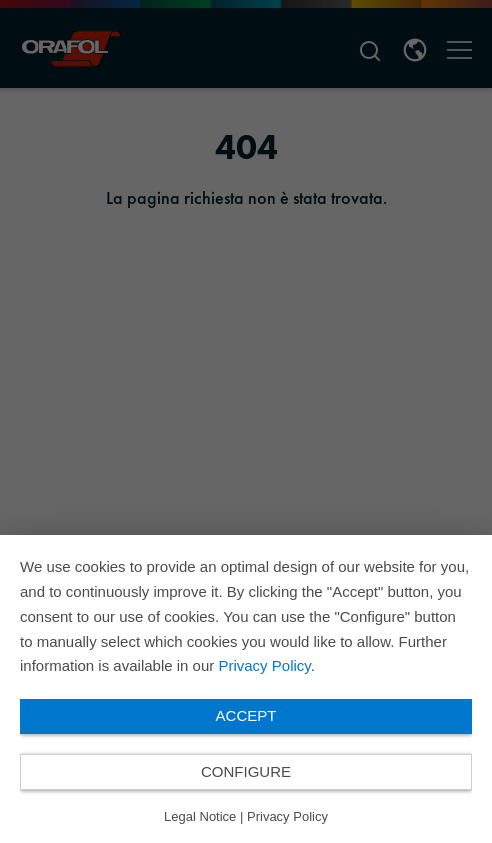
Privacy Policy (264, 665)
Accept (246, 715)
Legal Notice (200, 816)
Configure (246, 771)
